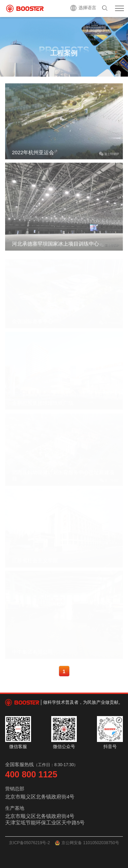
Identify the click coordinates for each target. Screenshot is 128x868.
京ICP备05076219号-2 (29, 843)
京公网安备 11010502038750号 (87, 843)
